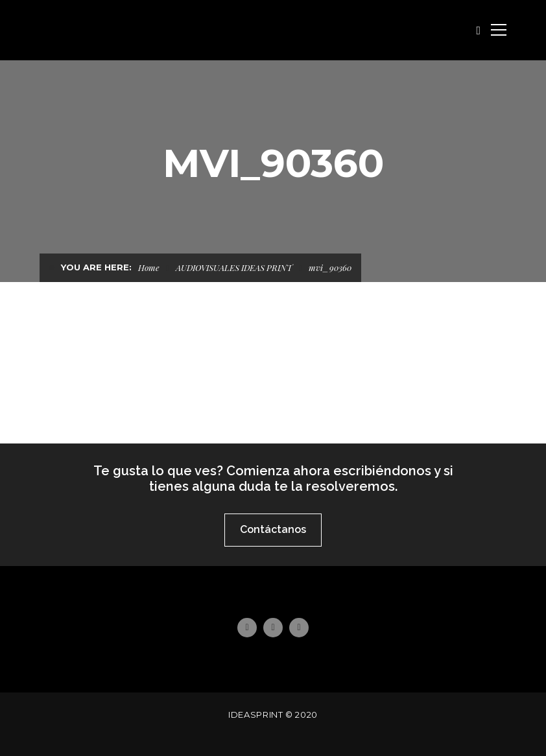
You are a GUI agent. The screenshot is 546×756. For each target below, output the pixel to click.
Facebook (247, 628)
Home (149, 267)
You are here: (96, 267)
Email (299, 628)
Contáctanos (273, 529)
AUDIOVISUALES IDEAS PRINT (234, 267)
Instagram (273, 628)
